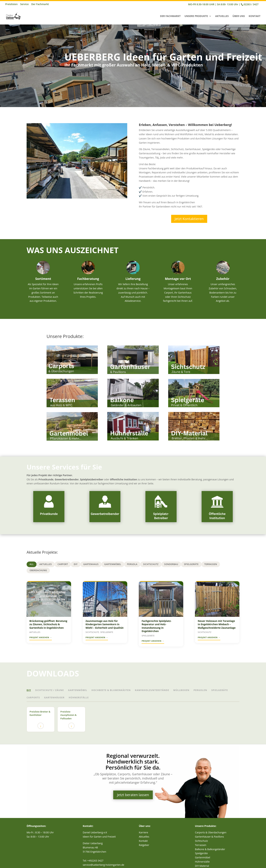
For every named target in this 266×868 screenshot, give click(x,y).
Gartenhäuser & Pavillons (209, 837)
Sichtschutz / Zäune (50, 690)
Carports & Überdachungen (211, 832)
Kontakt (255, 16)
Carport (63, 564)
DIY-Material (202, 866)
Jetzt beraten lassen (133, 795)
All (32, 564)
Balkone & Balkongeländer (210, 849)
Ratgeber (144, 845)
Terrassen (211, 564)
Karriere (143, 832)
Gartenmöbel (113, 564)
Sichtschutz (151, 564)
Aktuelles (222, 16)
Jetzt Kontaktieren (189, 219)
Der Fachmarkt (40, 4)
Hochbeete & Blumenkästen (111, 690)
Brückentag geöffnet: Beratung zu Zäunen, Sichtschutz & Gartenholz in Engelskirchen (48, 624)
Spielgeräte (191, 564)
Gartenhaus (91, 564)
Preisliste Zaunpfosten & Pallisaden (68, 720)
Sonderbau (171, 564)
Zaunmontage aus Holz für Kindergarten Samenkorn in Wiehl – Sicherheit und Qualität (104, 624)
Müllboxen (181, 690)
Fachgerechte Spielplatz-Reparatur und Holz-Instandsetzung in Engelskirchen (156, 626)
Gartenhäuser (54, 697)
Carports (33, 697)
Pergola (132, 564)
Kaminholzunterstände (152, 690)
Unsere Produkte (196, 16)
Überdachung (38, 570)
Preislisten (11, 4)
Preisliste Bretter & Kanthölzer (40, 720)
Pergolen (200, 690)
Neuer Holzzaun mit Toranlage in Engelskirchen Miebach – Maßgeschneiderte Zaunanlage (217, 624)
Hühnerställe (79, 697)
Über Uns (239, 16)
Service (24, 4)
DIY (76, 564)
